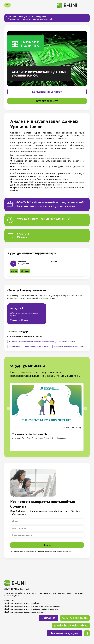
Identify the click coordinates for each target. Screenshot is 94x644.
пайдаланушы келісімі (45, 552)
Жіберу (47, 545)
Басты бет (11, 17)
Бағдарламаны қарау (47, 92)
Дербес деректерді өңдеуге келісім (22, 603)
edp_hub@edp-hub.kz (71, 626)
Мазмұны (23, 17)
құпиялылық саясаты (65, 552)
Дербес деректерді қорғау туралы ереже (24, 612)
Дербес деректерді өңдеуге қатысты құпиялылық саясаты (32, 606)
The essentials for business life (30, 434)
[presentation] (8, 408)
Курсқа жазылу (47, 101)
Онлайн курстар (38, 17)
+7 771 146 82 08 (75, 618)
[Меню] (7, 5)
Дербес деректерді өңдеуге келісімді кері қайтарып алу (31, 609)
